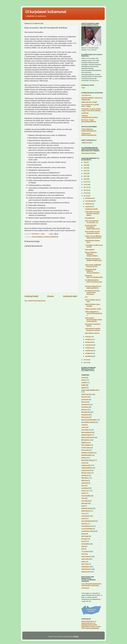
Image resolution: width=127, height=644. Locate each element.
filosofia (84, 397)
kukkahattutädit (86, 455)
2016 (85, 190)
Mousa (83, 486)
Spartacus (84, 524)
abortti (83, 378)
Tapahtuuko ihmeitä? (91, 209)
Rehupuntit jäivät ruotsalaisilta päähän (94, 276)
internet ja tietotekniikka (89, 420)
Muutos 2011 (86, 491)
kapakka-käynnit (86, 435)
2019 (85, 182)
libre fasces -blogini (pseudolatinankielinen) (89, 121)
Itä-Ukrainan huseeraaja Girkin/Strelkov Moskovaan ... (92, 293)
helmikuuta (89, 353)
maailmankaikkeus (87, 468)
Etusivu (51, 296)
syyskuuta (89, 207)
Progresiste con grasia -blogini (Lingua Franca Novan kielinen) (91, 110)
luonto (83, 463)
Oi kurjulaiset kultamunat (46, 12)
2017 (85, 187)
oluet (83, 498)
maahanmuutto (86, 465)
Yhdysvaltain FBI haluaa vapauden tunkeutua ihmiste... (92, 214)
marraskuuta (89, 201)
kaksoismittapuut (87, 432)
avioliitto (84, 383)
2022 (85, 173)
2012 (85, 363)
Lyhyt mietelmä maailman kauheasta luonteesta (93, 329)
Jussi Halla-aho (86, 430)
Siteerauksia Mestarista (89, 153)
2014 (85, 196)
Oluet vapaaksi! (90, 250)
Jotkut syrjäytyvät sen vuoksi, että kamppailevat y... (93, 313)
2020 (85, 179)
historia (34, 237)
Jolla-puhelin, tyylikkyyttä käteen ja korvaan (93, 266)
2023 (85, 171)
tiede (83, 546)
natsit (83, 493)
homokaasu (85, 407)
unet (83, 554)
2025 (85, 165)
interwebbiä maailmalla (88, 422)
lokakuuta (89, 204)
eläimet (84, 388)
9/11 (86, 297)
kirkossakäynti (86, 445)
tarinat (83, 534)
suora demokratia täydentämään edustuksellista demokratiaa (91, 585)
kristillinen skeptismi (88, 453)
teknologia (85, 536)
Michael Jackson (87, 473)
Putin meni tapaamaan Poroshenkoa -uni (92, 222)
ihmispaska (85, 415)
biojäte (83, 385)
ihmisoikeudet (86, 412)
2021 (85, 176)
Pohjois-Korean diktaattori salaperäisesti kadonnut (93, 237)
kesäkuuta (89, 342)
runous (84, 514)
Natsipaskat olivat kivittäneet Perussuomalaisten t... (93, 271)
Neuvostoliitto (86, 496)
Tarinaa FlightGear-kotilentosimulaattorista (89, 130)
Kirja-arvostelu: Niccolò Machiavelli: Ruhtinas (92, 232)
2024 (85, 168)
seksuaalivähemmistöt (88, 521)
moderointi (85, 483)
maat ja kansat (86, 470)
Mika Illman (85, 478)
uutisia (83, 562)
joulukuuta (89, 198)
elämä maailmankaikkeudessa (90, 390)
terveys (84, 541)
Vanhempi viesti (70, 296)
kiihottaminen (86, 440)
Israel (83, 425)
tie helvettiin (85, 544)
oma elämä (85, 501)
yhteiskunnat (54, 237)
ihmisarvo (84, 410)
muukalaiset (85, 488)
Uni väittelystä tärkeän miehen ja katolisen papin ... (93, 282)
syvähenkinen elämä (88, 531)
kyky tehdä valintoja (87, 460)
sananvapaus (85, 516)
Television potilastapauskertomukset (90, 117)
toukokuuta (89, 345)
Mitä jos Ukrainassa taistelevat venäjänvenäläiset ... (92, 254)
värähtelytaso (86, 567)
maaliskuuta (89, 351)
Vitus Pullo (85, 564)
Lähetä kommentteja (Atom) (37, 301)
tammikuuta (89, 356)
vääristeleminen (86, 569)
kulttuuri (47, 237)
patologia (84, 503)
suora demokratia (87, 529)
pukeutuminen (86, 511)
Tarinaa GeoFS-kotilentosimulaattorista (89, 134)
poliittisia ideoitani (87, 508)
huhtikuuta (89, 348)
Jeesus (84, 427)
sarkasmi (84, 519)
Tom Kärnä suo (86, 95)
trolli (83, 549)
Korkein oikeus (86, 448)
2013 (85, 360)
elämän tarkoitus (87, 394)
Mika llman (85, 481)
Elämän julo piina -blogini (89, 102)
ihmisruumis (85, 417)
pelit (83, 506)
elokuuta (88, 337)
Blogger (76, 637)
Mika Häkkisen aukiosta (92, 333)
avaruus (84, 380)
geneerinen (85, 400)
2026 (85, 162)
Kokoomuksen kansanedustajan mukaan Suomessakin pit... (93, 320)
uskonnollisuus (86, 557)
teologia (84, 539)
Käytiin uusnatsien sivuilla (93, 309)
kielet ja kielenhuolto (88, 438)
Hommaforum (86, 405)
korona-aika (85, 450)
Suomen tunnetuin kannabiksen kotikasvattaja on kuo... (93, 227)
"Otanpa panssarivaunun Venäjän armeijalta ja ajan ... (93, 260)
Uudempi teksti (31, 296)
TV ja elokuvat (86, 552)
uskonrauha (85, 559)
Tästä (83, 88)
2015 (85, 193)
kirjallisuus (40, 237)
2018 (85, 185)
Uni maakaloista (90, 218)
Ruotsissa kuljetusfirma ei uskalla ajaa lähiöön (93, 287)
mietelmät (84, 476)
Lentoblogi (85, 113)
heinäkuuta (89, 339)
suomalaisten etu (87, 526)
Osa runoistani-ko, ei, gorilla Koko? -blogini (90, 105)
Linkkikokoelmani (87, 143)
